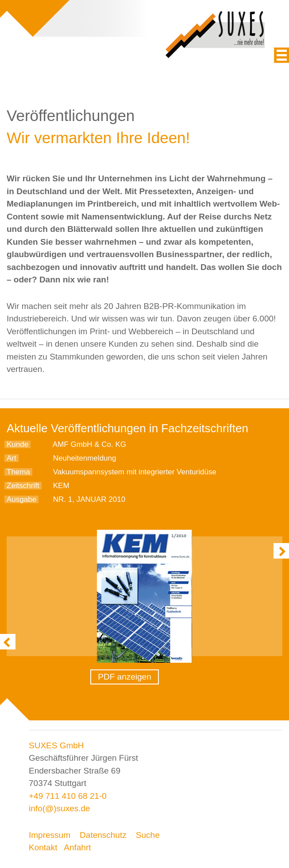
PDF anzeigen (124, 677)
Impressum (50, 835)
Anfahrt (77, 847)
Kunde (17, 444)
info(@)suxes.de (60, 808)
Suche (148, 835)
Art (12, 458)
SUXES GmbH (56, 745)
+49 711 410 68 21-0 (68, 796)
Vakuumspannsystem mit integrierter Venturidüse (135, 472)
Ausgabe (21, 499)
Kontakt (43, 847)
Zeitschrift (23, 486)
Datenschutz (103, 835)
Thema (18, 472)
